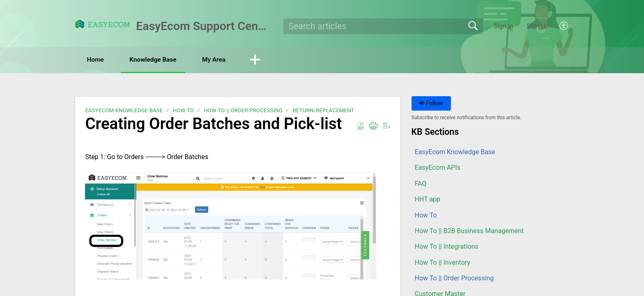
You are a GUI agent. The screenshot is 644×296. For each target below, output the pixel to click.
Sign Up (538, 26)
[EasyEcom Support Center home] (103, 24)
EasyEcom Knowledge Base (124, 111)
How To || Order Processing (243, 111)
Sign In (504, 26)
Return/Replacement (324, 111)
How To (183, 111)
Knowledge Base (160, 60)
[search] (383, 26)
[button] (564, 26)
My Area (225, 60)
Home (98, 60)
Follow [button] (431, 104)
